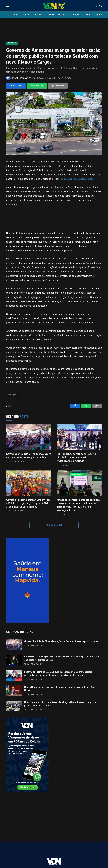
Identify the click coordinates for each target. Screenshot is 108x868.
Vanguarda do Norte (25, 78)
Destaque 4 (13, 395)
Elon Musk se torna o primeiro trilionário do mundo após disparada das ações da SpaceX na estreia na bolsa (62, 658)
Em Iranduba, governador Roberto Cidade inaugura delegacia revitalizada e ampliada (76, 457)
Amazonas (12, 43)
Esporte (62, 15)
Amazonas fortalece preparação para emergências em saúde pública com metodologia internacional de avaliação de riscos (78, 505)
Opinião (38, 15)
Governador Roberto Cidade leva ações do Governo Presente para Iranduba (29, 456)
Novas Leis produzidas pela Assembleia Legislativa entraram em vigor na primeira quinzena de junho (60, 704)
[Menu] (8, 6)
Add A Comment (54, 525)
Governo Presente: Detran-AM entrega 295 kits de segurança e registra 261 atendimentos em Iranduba (28, 503)
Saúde (88, 15)
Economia (76, 15)
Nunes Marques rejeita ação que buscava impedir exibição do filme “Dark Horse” (60, 689)
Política (26, 15)
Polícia (50, 15)
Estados (13, 15)
